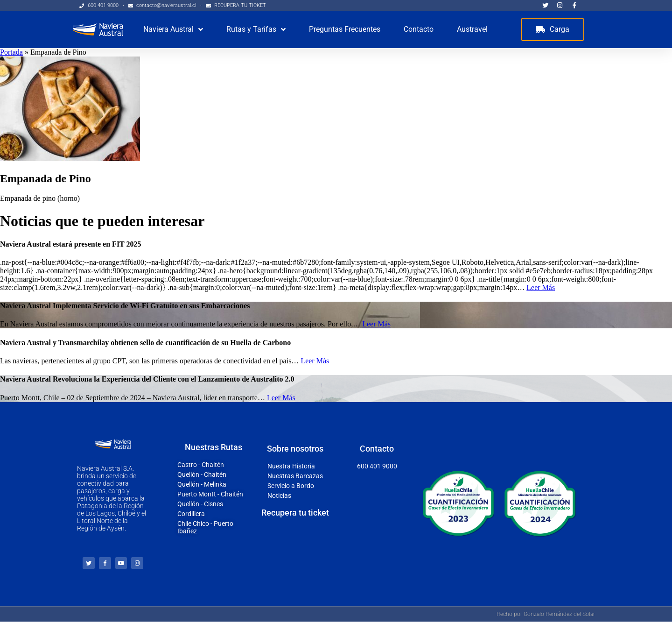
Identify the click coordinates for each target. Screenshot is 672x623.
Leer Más (541, 287)
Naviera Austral (173, 29)
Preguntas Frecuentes (345, 29)
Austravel (472, 29)
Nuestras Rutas (213, 448)
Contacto (419, 29)
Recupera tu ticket (295, 513)
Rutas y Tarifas (256, 29)
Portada (11, 52)
